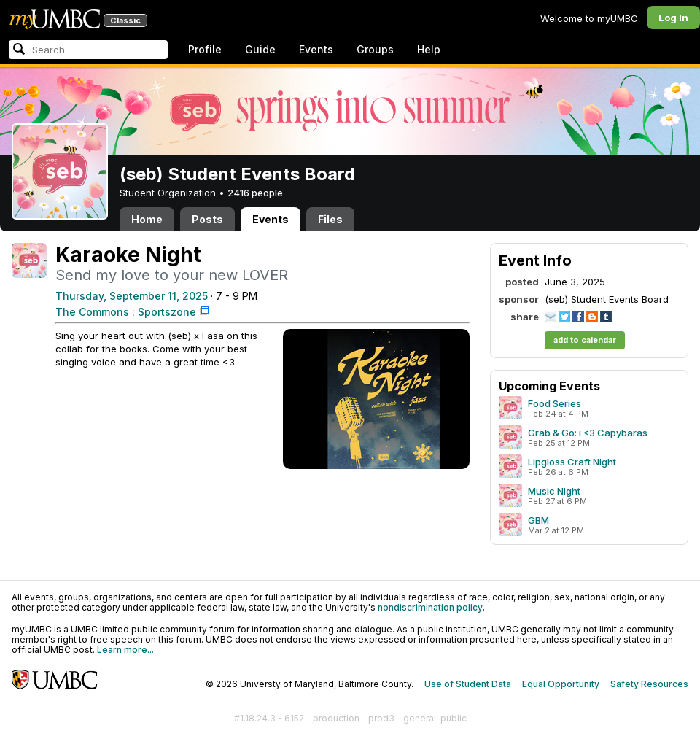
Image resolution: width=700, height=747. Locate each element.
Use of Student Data (468, 684)
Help (429, 49)
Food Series (555, 403)
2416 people (255, 193)
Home (147, 219)
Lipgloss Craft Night (572, 462)
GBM (538, 520)
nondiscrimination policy (430, 607)
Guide (260, 49)
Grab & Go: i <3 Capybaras (588, 433)
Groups (375, 49)
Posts (207, 219)
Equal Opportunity (561, 684)
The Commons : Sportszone (126, 312)
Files (330, 219)
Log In (673, 18)
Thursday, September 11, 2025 (132, 296)
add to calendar (585, 340)
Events (316, 49)
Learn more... (125, 650)
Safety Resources (649, 684)
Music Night (554, 491)
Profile (205, 49)
